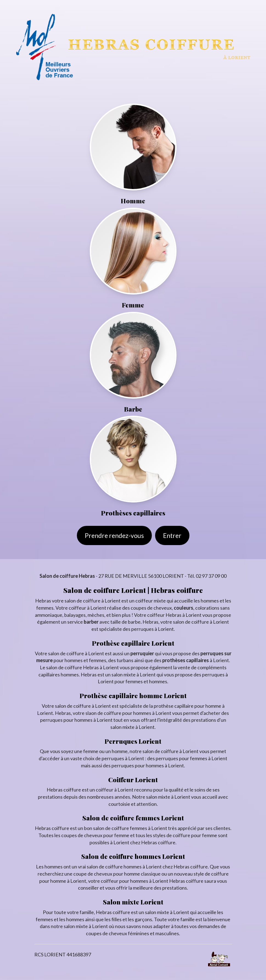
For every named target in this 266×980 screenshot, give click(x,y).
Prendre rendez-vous (114, 535)
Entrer (172, 535)
